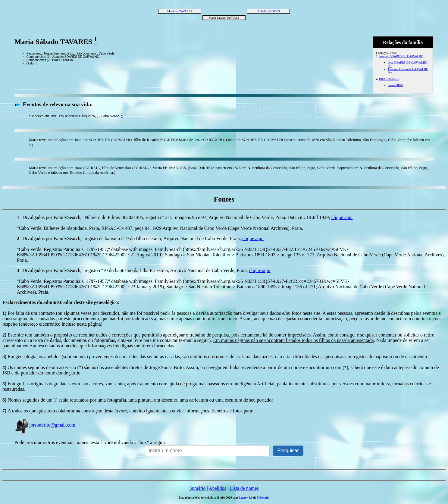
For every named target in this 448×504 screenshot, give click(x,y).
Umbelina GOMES (268, 11)
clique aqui (342, 217)
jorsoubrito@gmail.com (45, 425)
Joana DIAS (395, 85)
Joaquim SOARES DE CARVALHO (401, 56)
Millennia (263, 498)
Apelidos (218, 488)
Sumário (197, 488)
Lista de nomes (244, 488)
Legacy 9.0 (246, 498)
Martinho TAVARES (180, 11)
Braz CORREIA (389, 79)
